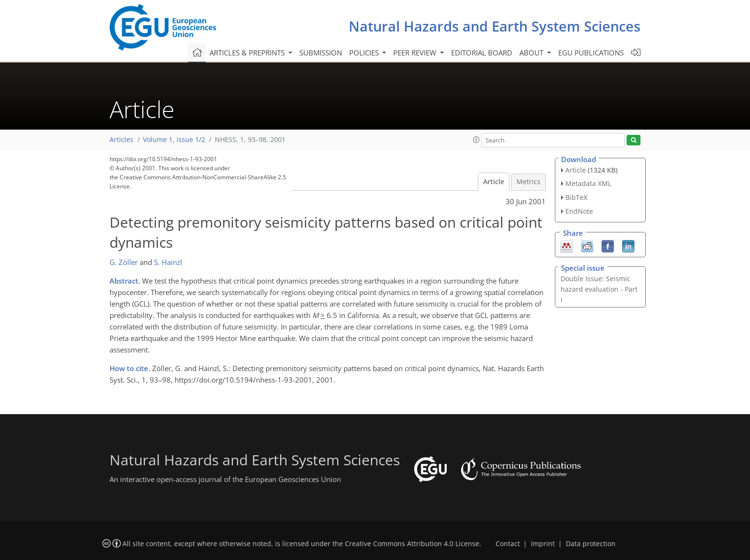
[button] (476, 140)
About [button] (532, 53)
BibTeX (576, 197)
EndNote (579, 211)
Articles (121, 140)
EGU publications (591, 53)
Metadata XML (588, 183)
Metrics (529, 182)
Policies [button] (365, 53)
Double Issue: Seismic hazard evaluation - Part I (599, 289)
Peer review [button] (416, 53)
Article (494, 182)
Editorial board (482, 53)
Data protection (591, 544)
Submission (321, 53)
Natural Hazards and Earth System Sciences (495, 26)
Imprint (543, 544)
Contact (508, 544)
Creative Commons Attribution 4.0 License (412, 544)
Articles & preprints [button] (248, 53)
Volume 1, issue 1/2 (174, 140)
